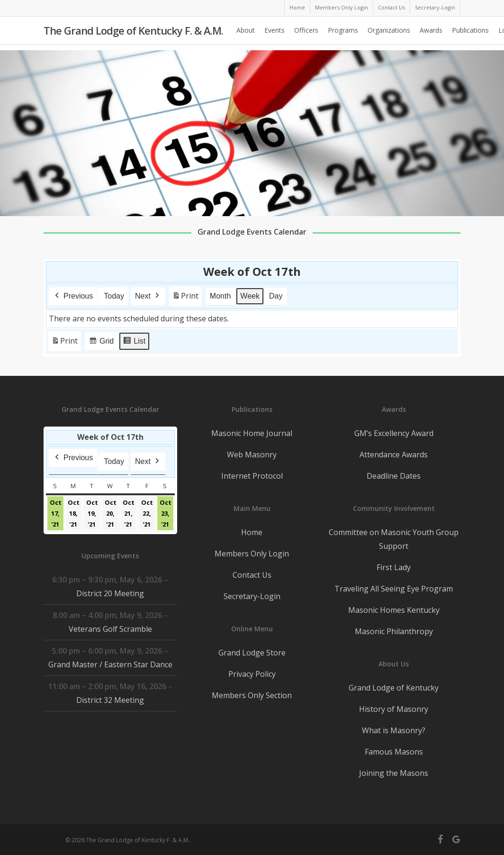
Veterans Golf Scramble (110, 629)
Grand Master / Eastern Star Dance (110, 664)
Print (185, 298)
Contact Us (252, 575)
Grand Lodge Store (252, 653)
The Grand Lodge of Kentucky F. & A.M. (133, 34)
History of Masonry (394, 709)
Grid (101, 342)
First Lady (394, 567)
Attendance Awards (394, 455)
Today (114, 296)
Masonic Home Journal (252, 433)
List (134, 342)
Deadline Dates (394, 476)
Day (276, 296)
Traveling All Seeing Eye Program (394, 589)
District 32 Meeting (110, 700)
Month (220, 296)
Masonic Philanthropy (394, 631)
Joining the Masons (394, 773)
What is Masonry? (394, 730)
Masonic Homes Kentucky (394, 610)
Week (250, 296)
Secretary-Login (252, 596)
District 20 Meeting (110, 593)
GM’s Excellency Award (394, 433)
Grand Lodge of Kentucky (394, 688)
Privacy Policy (252, 674)
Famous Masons (394, 752)
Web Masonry (252, 455)
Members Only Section (252, 695)
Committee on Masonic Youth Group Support (394, 539)
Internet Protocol (252, 476)
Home (252, 532)
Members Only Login (252, 554)
